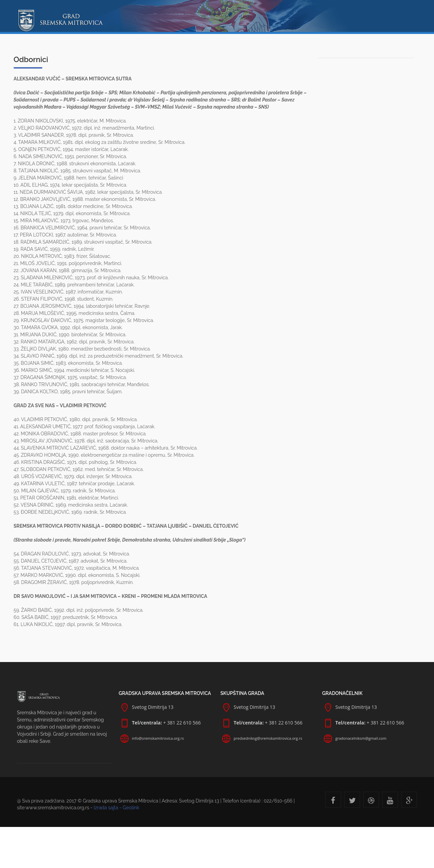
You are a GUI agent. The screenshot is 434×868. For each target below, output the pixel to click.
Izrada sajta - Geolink (116, 808)
